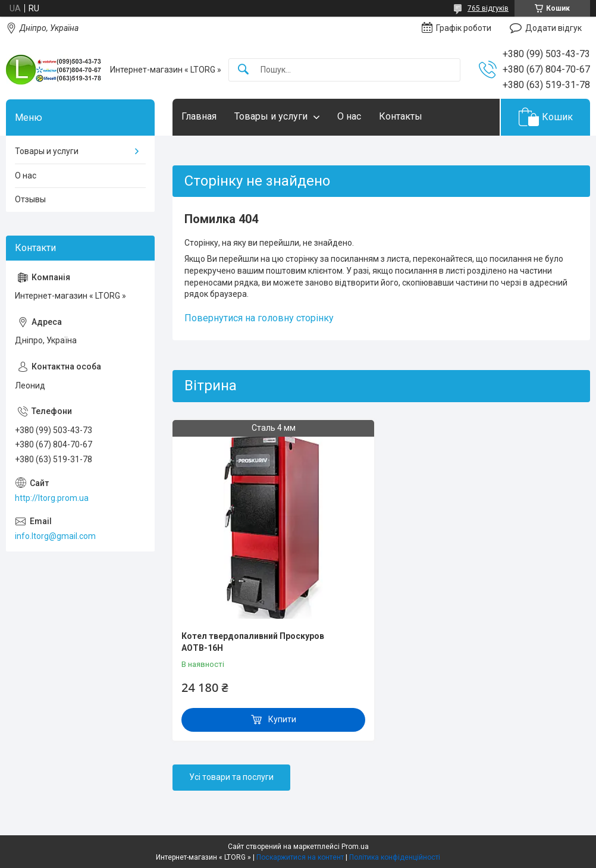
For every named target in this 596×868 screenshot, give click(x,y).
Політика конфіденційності (395, 857)
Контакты (401, 116)
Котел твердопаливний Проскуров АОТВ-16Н (253, 642)
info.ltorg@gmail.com (55, 536)
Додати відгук (553, 28)
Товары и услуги (271, 116)
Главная (199, 116)
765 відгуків (488, 8)
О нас (349, 116)
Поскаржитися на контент (300, 857)
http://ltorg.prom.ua (52, 498)
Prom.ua (355, 847)
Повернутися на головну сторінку (259, 318)
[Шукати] (243, 70)
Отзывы (30, 199)
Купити (282, 719)
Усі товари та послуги (231, 777)
